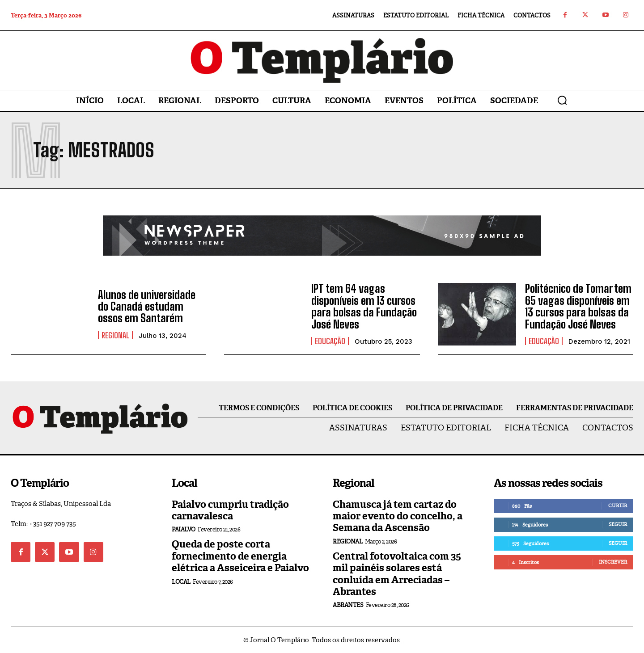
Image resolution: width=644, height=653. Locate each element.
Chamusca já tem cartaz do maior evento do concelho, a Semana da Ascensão (398, 516)
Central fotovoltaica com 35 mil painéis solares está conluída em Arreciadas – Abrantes (397, 574)
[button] (562, 100)
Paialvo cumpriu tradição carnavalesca (230, 510)
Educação (330, 341)
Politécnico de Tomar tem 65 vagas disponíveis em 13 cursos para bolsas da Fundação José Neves (578, 306)
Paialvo (184, 529)
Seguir (618, 524)
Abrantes (348, 605)
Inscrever (613, 562)
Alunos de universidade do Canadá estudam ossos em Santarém (147, 307)
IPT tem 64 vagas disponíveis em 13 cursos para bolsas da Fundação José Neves (364, 306)
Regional (115, 335)
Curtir (618, 506)
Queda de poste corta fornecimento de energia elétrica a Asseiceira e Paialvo (240, 556)
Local (181, 582)
